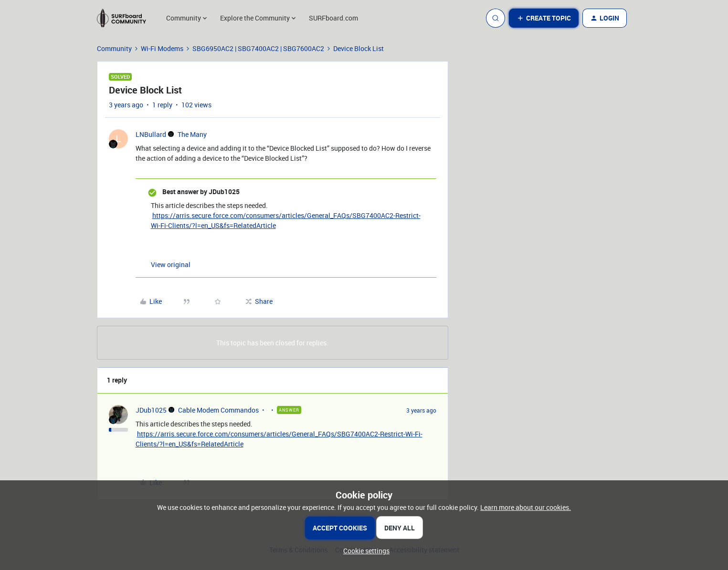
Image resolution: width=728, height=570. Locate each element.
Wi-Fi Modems (162, 48)
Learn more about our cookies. (526, 507)
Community (114, 48)
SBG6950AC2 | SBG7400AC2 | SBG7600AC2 (258, 48)
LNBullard (151, 134)
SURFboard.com (333, 18)
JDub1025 (151, 410)
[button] (544, 18)
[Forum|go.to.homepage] (126, 18)
